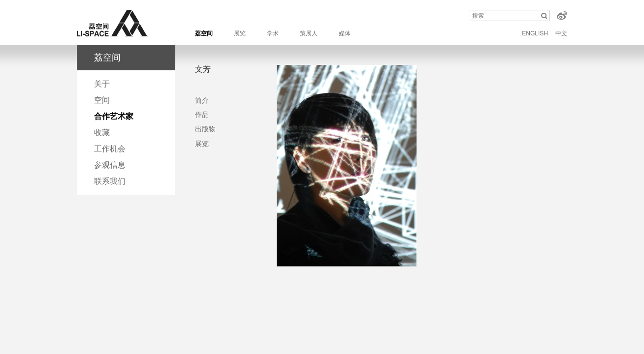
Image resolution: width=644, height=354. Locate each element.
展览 (240, 33)
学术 (273, 33)
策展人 (309, 33)
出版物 (205, 129)
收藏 (102, 133)
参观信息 (110, 165)
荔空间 (204, 33)
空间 (102, 100)
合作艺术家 (114, 116)
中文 (561, 33)
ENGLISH (535, 33)
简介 (202, 100)
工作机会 (110, 149)
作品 (202, 115)
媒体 (345, 33)
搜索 (478, 16)
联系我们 (110, 181)
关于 (102, 84)
